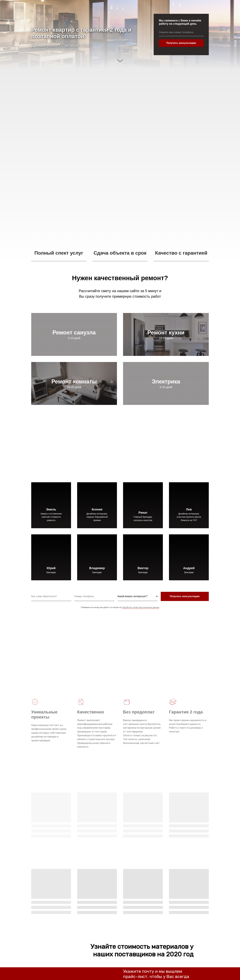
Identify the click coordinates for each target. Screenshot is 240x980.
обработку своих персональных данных (141, 607)
